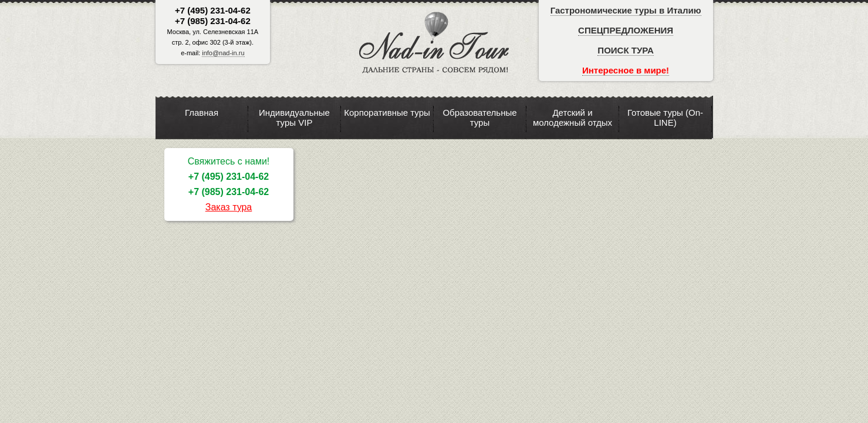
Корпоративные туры (387, 113)
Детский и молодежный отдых (573, 117)
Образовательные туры (479, 117)
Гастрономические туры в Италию (626, 10)
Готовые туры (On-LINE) (665, 117)
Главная (202, 113)
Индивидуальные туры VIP (294, 117)
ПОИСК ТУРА (625, 50)
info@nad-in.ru (223, 53)
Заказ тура (229, 207)
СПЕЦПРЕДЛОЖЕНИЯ (626, 30)
